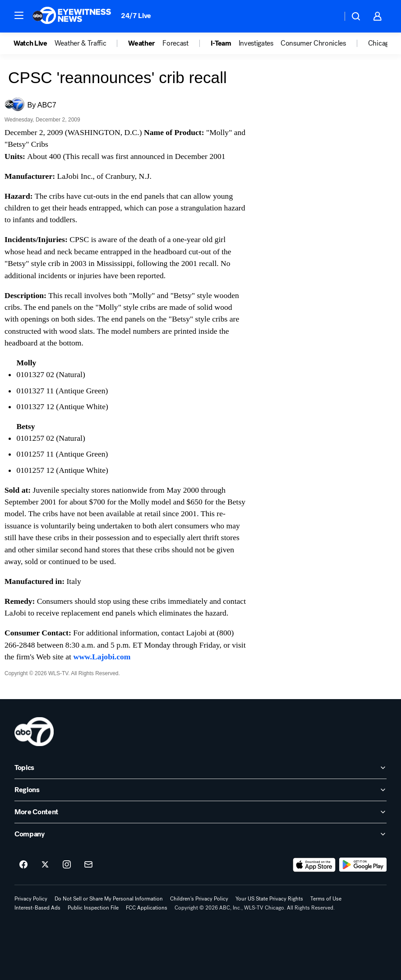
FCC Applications (147, 908)
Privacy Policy (31, 899)
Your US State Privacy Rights (269, 899)
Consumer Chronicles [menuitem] (313, 43)
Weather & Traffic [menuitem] (81, 43)
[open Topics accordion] (200, 768)
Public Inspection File (93, 908)
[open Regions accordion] (200, 790)
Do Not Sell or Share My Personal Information (109, 899)
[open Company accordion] (200, 834)
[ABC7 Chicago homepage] (72, 16)
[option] (34, 43)
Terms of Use (326, 899)
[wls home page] (34, 732)
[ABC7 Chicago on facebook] (23, 865)
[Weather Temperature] (328, 16)
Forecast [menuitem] (175, 43)
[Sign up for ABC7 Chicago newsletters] (88, 865)
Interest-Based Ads (37, 908)
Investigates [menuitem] (256, 43)
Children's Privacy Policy (199, 899)
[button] (19, 15)
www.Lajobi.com (102, 657)
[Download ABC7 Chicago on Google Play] (363, 865)
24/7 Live (136, 16)
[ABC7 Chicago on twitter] (45, 865)
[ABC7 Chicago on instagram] (67, 865)
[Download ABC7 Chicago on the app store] (314, 865)
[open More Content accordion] (200, 812)
